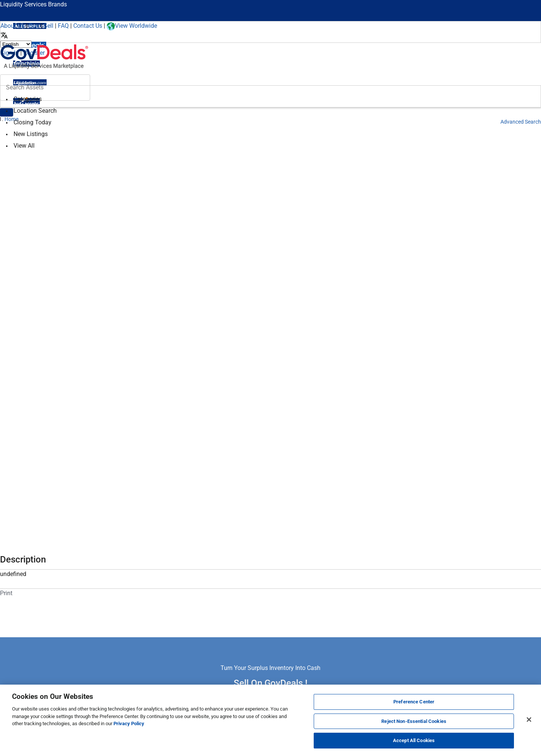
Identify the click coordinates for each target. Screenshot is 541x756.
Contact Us (88, 26)
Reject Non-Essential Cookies (414, 721)
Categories (28, 99)
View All (24, 146)
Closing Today (32, 122)
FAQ (63, 26)
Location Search (35, 111)
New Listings (31, 134)
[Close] (529, 720)
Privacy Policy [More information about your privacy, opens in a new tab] (129, 723)
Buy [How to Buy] (34, 26)
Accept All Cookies (414, 740)
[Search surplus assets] (45, 88)
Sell (48, 26)
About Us (12, 26)
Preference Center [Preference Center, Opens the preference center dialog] (414, 702)
